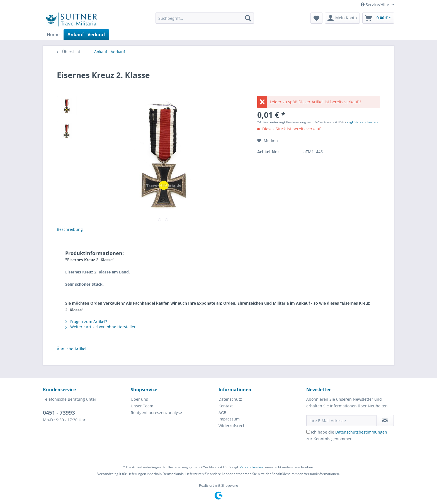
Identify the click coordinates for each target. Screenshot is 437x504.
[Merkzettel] (316, 18)
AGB (222, 413)
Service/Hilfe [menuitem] (375, 5)
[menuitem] (205, 21)
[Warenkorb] (378, 18)
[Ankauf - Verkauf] (86, 35)
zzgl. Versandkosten (362, 122)
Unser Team (142, 406)
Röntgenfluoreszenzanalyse (156, 413)
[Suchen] (248, 18)
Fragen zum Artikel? (86, 321)
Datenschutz (230, 399)
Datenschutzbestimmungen (361, 432)
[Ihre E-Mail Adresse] (341, 420)
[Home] (53, 35)
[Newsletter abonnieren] (385, 420)
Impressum (229, 419)
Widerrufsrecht (233, 426)
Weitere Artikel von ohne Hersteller (100, 327)
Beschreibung (70, 229)
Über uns (139, 399)
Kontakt (226, 406)
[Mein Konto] (342, 18)
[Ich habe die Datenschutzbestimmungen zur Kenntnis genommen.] (308, 432)
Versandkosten (251, 467)
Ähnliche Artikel (72, 349)
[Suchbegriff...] (205, 18)
